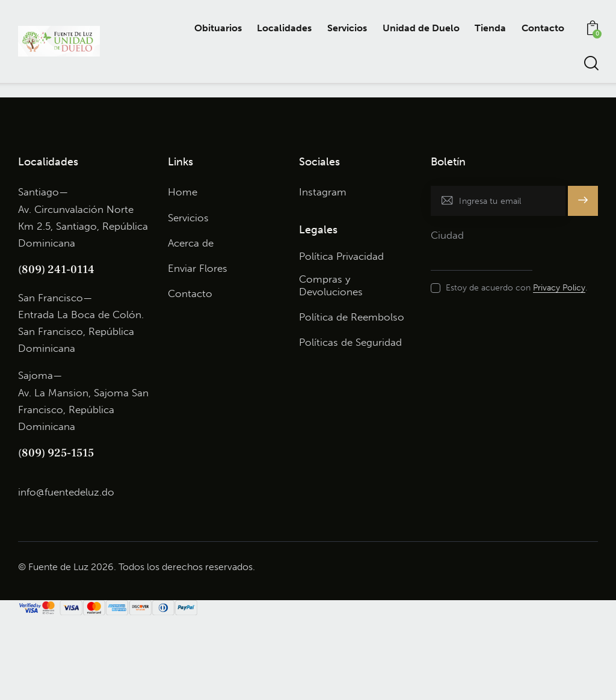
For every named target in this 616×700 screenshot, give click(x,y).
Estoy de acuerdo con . (516, 371)
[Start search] (590, 63)
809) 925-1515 (58, 536)
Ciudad (447, 319)
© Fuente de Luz (53, 650)
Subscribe (583, 290)
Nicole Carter (70, 91)
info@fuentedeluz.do (66, 575)
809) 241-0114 (58, 353)
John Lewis (256, 91)
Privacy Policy (559, 372)
